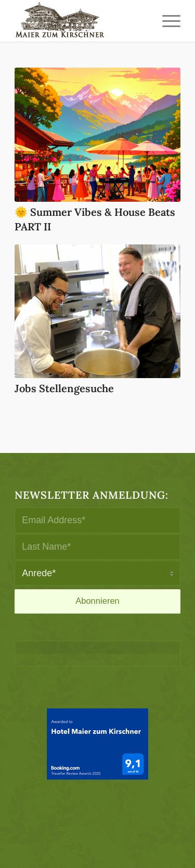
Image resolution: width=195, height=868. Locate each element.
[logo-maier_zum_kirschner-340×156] (81, 21)
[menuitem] (166, 21)
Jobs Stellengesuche (64, 388)
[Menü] (166, 21)
